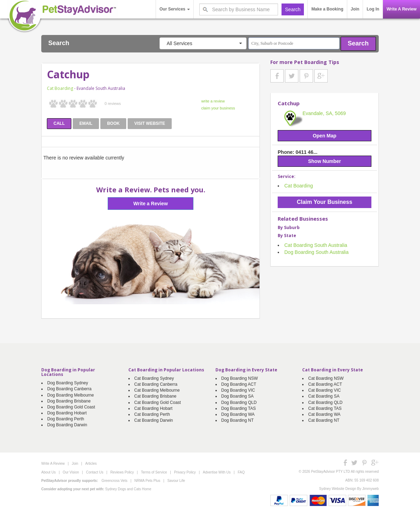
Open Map (325, 136)
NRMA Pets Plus (147, 481)
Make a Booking (327, 9)
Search (358, 43)
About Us (48, 472)
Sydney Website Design (338, 489)
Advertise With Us (217, 472)
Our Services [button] (175, 9)
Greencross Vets (114, 481)
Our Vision (71, 472)
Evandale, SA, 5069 (324, 113)
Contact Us (95, 472)
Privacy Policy (185, 472)
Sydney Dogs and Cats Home (128, 489)
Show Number (325, 161)
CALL (59, 123)
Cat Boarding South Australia (316, 245)
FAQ (241, 472)
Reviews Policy (122, 472)
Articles (91, 464)
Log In (373, 9)
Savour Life (176, 481)
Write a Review (151, 204)
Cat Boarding (60, 88)
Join (355, 9)
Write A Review (401, 9)
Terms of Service (154, 472)
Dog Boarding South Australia (316, 252)
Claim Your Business (325, 202)
